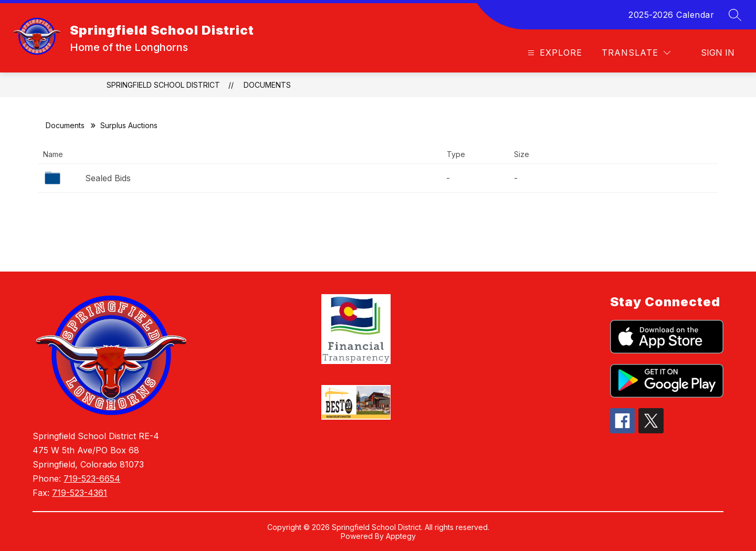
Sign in (718, 53)
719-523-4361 (80, 493)
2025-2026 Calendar (671, 15)
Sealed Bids (108, 178)
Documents (267, 85)
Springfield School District (163, 85)
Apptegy (401, 536)
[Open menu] (554, 53)
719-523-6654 (92, 479)
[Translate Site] (636, 53)
